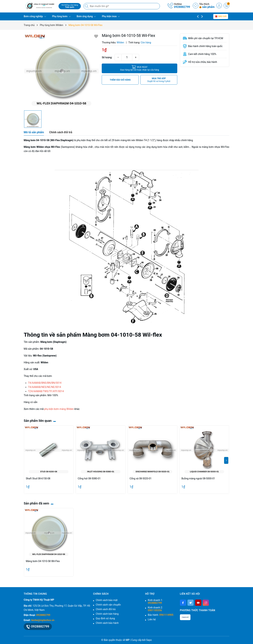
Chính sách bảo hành (107, 623)
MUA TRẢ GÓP (159, 80)
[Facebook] (183, 603)
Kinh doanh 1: (155, 602)
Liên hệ (152, 619)
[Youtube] (198, 603)
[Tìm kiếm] (87, 6)
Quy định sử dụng (105, 618)
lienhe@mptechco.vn (43, 620)
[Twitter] (191, 603)
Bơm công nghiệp (35, 16)
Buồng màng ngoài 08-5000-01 (198, 478)
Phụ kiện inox (111, 16)
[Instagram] (206, 603)
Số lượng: (107, 57)
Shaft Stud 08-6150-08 (38, 478)
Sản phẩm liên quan (38, 421)
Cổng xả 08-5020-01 (141, 478)
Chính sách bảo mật (107, 600)
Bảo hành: (160, 615)
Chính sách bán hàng (107, 614)
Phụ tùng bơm (61, 16)
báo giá (221, 16)
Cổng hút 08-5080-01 (89, 478)
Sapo (149, 640)
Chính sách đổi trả (106, 609)
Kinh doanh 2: (155, 609)
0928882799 (182, 7)
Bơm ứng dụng (86, 16)
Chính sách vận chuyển (108, 605)
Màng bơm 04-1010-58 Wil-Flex (43, 561)
